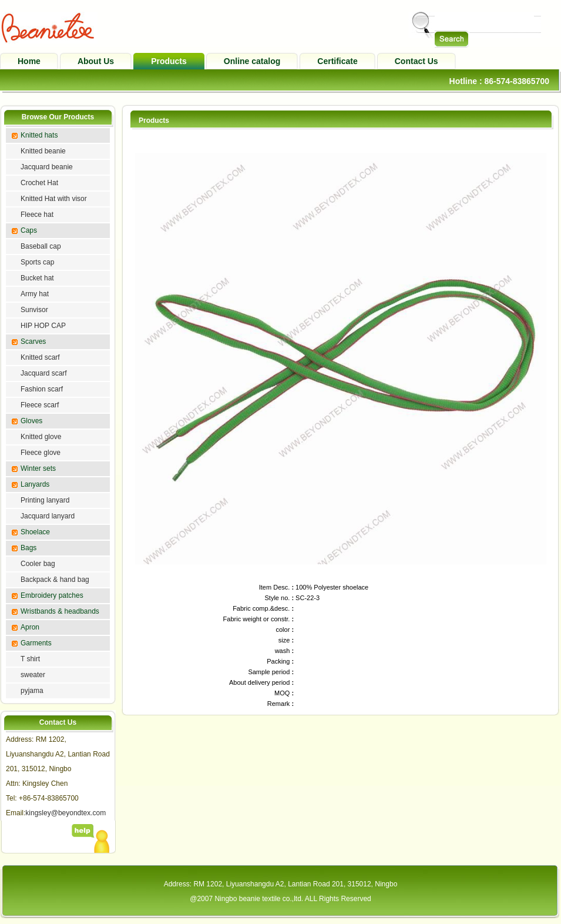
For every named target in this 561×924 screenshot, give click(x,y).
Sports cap (37, 262)
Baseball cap (41, 246)
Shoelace (35, 532)
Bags (28, 548)
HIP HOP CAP (43, 326)
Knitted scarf (40, 357)
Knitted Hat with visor (54, 199)
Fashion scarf (42, 389)
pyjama (32, 691)
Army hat (35, 294)
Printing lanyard (45, 500)
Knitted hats (39, 135)
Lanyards (35, 484)
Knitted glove (41, 437)
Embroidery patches (52, 595)
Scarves (33, 342)
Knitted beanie (43, 151)
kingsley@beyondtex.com (65, 813)
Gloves (31, 421)
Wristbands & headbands (60, 611)
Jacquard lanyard (48, 516)
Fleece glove (41, 453)
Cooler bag (38, 564)
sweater (33, 675)
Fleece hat (37, 215)
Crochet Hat (39, 183)
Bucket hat (37, 278)
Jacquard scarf (44, 373)
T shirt (30, 659)
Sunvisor (34, 310)
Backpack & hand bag (55, 580)
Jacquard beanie (47, 167)
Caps (29, 230)
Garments (36, 643)
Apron (30, 627)
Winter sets (38, 468)
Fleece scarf (40, 405)
